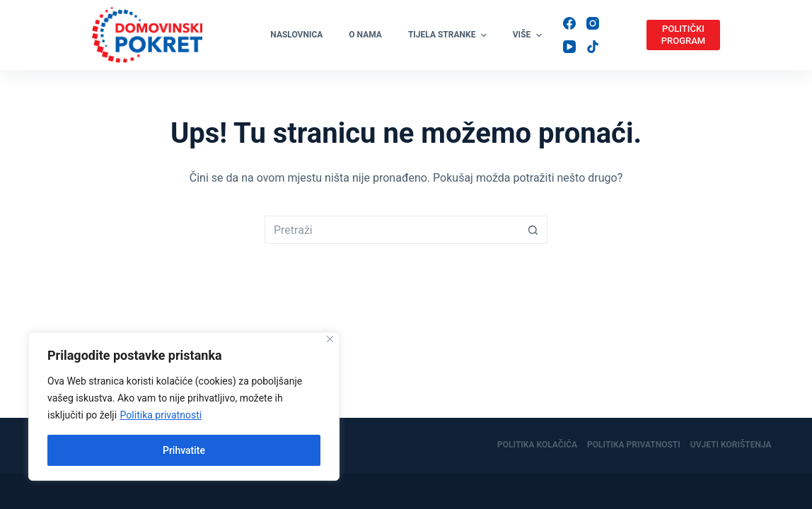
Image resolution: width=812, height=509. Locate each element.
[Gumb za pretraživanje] (533, 230)
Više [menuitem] (527, 35)
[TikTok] (593, 47)
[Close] (330, 339)
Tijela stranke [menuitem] (449, 35)
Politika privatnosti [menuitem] (634, 445)
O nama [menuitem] (365, 35)
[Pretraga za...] (392, 230)
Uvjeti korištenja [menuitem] (731, 445)
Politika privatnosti (161, 415)
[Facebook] (569, 23)
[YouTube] (569, 47)
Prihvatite (184, 450)
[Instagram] (593, 23)
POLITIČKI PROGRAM (683, 35)
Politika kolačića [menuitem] (537, 445)
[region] (184, 406)
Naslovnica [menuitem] (296, 35)
